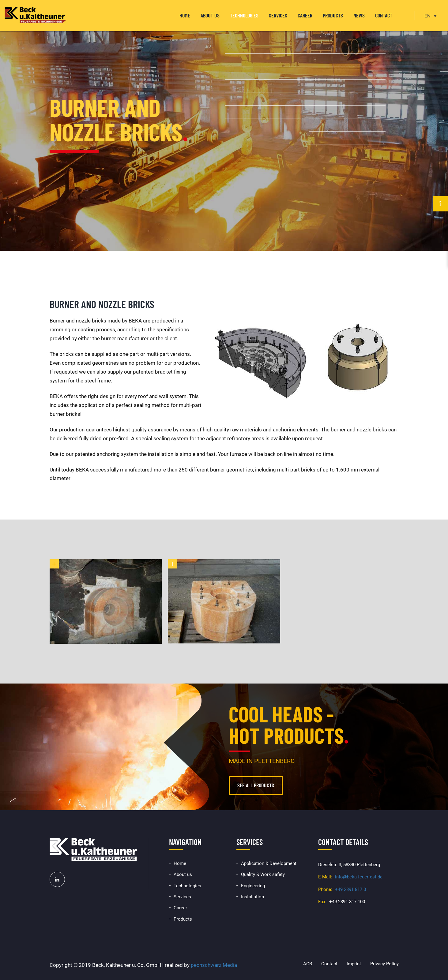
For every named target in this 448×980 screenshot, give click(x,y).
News (359, 15)
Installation (252, 897)
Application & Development (269, 863)
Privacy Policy (384, 964)
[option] (224, 125)
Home (185, 15)
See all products (256, 785)
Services (278, 15)
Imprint (354, 964)
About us (210, 15)
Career (305, 15)
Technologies (244, 15)
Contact (384, 15)
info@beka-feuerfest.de (359, 877)
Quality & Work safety (263, 874)
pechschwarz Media (214, 965)
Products (333, 15)
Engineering (253, 886)
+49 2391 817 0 (350, 889)
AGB (308, 964)
